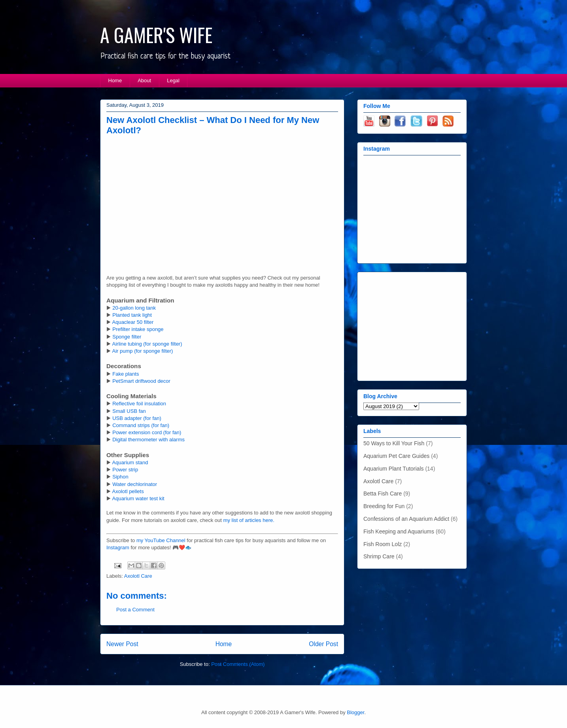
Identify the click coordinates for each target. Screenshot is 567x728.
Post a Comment (135, 610)
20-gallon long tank (134, 308)
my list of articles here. (249, 520)
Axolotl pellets (128, 491)
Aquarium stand (130, 462)
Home (115, 80)
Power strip (125, 470)
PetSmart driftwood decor (141, 381)
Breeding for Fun (384, 506)
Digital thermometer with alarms (148, 440)
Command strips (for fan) (141, 425)
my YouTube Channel (161, 540)
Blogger (355, 712)
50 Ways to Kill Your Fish (394, 443)
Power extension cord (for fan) (147, 432)
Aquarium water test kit (138, 498)
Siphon (120, 477)
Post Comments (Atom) (238, 664)
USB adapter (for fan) (137, 418)
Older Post (323, 644)
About (144, 80)
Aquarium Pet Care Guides (396, 456)
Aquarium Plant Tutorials (394, 469)
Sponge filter (127, 337)
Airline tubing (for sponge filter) (147, 344)
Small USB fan (129, 411)
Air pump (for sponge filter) (143, 351)
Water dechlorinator (135, 484)
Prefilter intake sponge (138, 329)
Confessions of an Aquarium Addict (406, 519)
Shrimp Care (379, 556)
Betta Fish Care (383, 494)
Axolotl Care (138, 576)
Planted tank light (132, 315)
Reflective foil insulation (139, 404)
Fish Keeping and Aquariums (399, 531)
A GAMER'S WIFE (156, 35)
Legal (173, 80)
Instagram (118, 547)
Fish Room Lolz (383, 544)
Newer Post (122, 644)
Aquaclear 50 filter (133, 322)
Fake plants (126, 374)
